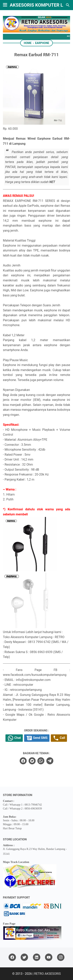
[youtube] (49, 957)
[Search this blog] (68, 5)
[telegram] (50, 761)
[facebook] (23, 761)
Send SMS (37, 738)
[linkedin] (37, 957)
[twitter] (32, 761)
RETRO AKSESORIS (47, 974)
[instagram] (61, 957)
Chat (14, 738)
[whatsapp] (41, 761)
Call (59, 738)
